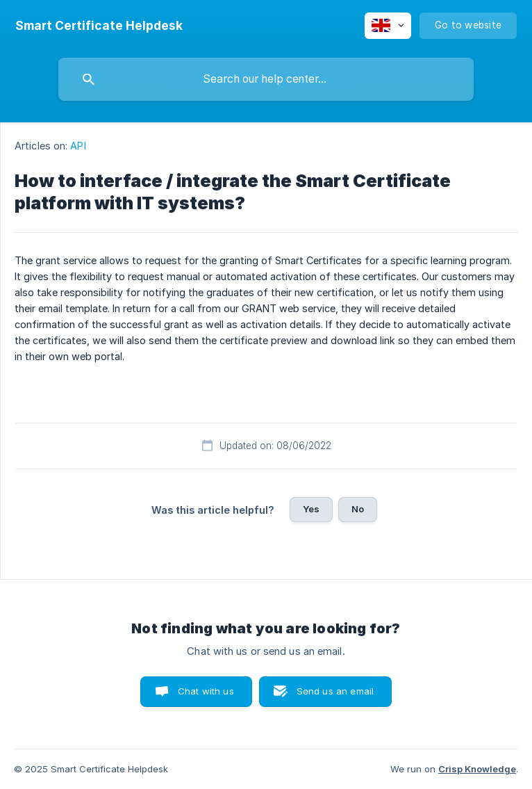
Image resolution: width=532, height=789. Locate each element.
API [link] (78, 146)
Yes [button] (311, 509)
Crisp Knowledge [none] (477, 769)
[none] (99, 26)
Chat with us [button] (206, 691)
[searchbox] (266, 79)
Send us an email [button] (335, 691)
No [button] (358, 509)
